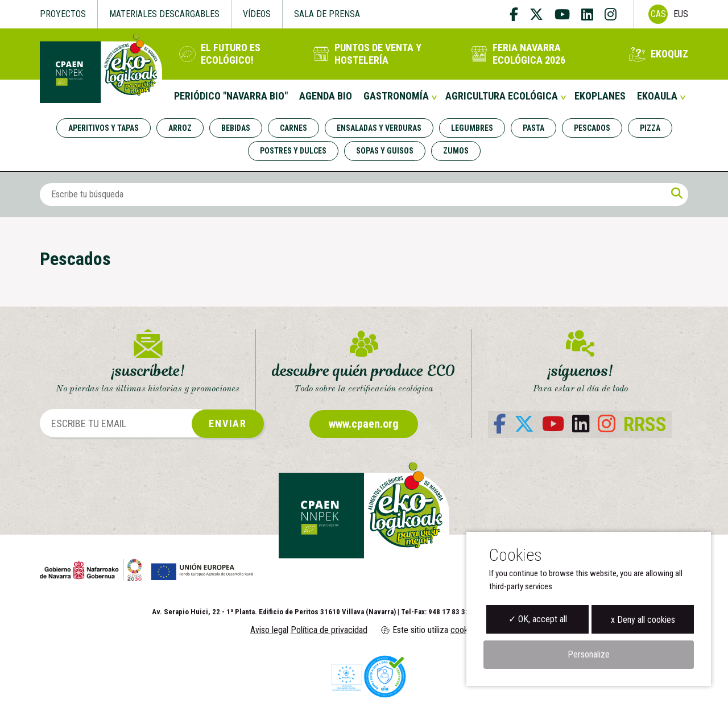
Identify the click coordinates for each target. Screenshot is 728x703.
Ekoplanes (600, 96)
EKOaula (657, 96)
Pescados (592, 128)
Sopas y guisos (385, 151)
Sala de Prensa (327, 14)
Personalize (589, 654)
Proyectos (63, 14)
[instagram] (611, 14)
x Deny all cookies (643, 620)
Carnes (293, 128)
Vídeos (257, 14)
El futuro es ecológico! (231, 54)
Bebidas (236, 128)
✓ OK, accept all (538, 619)
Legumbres (472, 128)
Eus (681, 14)
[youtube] (562, 14)
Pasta (533, 128)
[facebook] (517, 14)
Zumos (456, 151)
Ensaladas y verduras (379, 128)
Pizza (650, 128)
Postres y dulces (293, 151)
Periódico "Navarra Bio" (231, 96)
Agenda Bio (326, 96)
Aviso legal (269, 630)
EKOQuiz (669, 54)
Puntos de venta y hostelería (378, 54)
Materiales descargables (164, 14)
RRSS (645, 425)
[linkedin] (587, 14)
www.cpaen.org (364, 424)
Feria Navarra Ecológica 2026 (529, 54)
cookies (464, 630)
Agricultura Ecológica (502, 96)
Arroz (180, 128)
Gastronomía (396, 96)
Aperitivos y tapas (104, 128)
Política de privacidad (329, 630)
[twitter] (536, 14)
